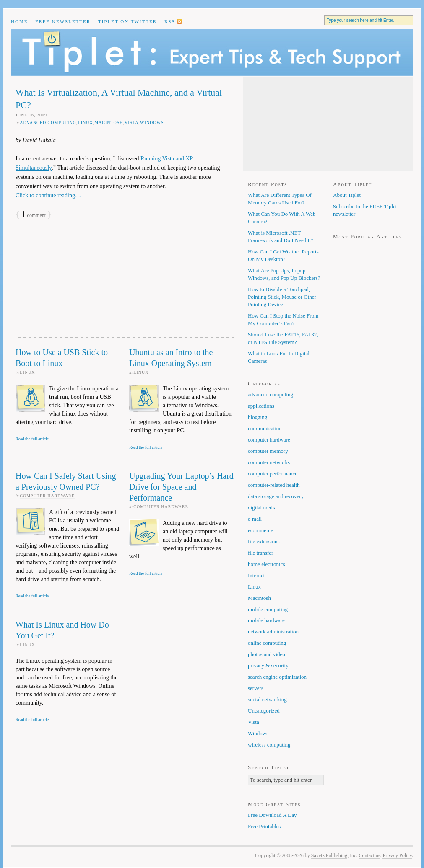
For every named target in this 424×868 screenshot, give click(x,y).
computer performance (273, 474)
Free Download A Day (272, 815)
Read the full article (32, 439)
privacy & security (268, 665)
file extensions (264, 541)
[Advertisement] (78, 282)
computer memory (268, 451)
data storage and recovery (276, 496)
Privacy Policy (397, 855)
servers (256, 688)
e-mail (255, 519)
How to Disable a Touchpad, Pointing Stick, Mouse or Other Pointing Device (282, 297)
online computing (267, 643)
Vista (132, 123)
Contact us (369, 855)
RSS (170, 21)
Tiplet (212, 53)
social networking (267, 699)
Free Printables (264, 826)
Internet (256, 575)
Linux (86, 123)
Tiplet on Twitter (127, 21)
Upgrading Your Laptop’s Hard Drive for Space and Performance (181, 487)
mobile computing (268, 609)
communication (265, 428)
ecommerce (260, 530)
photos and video (267, 654)
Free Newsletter (63, 21)
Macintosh (109, 123)
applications (261, 406)
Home (19, 21)
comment (34, 215)
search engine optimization (277, 677)
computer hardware (47, 496)
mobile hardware (266, 620)
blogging (258, 417)
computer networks (269, 462)
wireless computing (269, 745)
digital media (262, 508)
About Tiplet (347, 195)
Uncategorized (264, 711)
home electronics (266, 564)
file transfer (260, 553)
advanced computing (48, 123)
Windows (152, 123)
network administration (273, 632)
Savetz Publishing (329, 855)
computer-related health (274, 485)
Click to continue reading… (48, 195)
